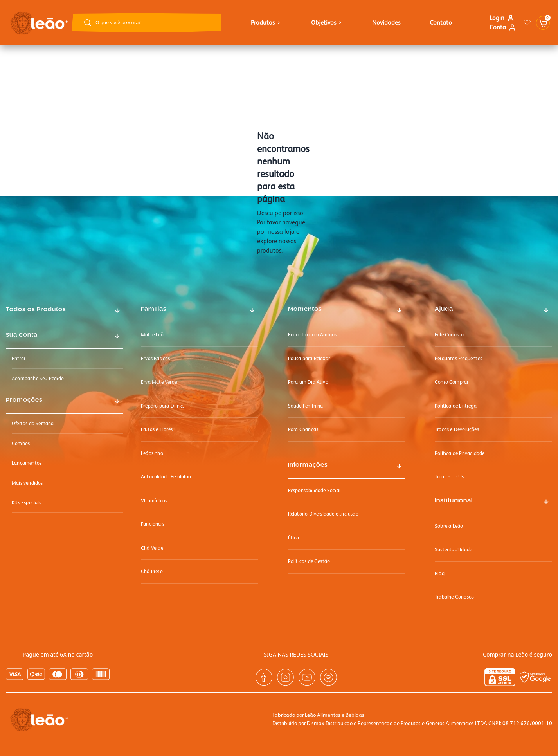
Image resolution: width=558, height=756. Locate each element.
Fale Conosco (449, 335)
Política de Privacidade (460, 453)
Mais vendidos (27, 483)
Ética (294, 538)
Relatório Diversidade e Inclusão (323, 514)
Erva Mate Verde (159, 382)
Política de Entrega (456, 406)
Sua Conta (22, 335)
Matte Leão (154, 335)
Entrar (19, 358)
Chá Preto (152, 571)
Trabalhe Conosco (454, 597)
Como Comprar (452, 382)
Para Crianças (303, 429)
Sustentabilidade (453, 549)
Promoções (24, 400)
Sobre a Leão (449, 526)
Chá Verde (152, 548)
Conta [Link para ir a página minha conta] (503, 27)
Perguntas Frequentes (458, 358)
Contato (441, 23)
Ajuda (444, 309)
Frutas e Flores (157, 429)
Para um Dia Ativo (308, 382)
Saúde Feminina (306, 406)
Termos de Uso (451, 477)
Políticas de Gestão (309, 561)
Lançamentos (27, 463)
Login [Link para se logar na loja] (502, 18)
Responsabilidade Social (314, 490)
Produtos (266, 23)
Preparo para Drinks (163, 406)
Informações (308, 465)
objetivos (327, 23)
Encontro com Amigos (312, 335)
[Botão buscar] (88, 23)
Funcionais (153, 524)
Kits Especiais (26, 502)
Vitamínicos (154, 501)
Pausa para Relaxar (309, 358)
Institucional (454, 501)
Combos (21, 443)
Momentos (305, 309)
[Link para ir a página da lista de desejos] (527, 23)
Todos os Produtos (36, 310)
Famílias (154, 309)
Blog (440, 573)
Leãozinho (152, 453)
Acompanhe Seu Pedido (38, 378)
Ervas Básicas (156, 358)
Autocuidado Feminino (166, 477)
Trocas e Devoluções (457, 429)
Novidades (386, 23)
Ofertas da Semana (33, 423)
